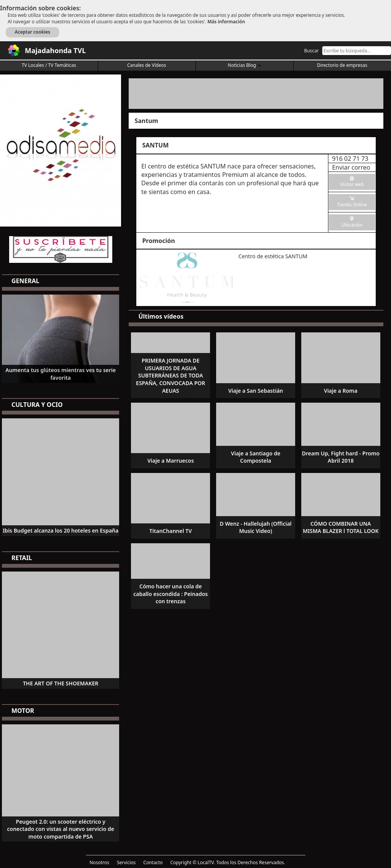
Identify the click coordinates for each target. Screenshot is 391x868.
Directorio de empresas (342, 65)
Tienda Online (352, 205)
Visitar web (352, 184)
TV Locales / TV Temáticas (49, 65)
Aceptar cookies (32, 32)
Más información (226, 22)
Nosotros (99, 862)
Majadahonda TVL (55, 50)
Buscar (311, 51)
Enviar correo (351, 167)
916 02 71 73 (350, 159)
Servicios (126, 862)
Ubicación (352, 225)
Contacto (153, 862)
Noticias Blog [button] (245, 65)
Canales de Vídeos (147, 65)
